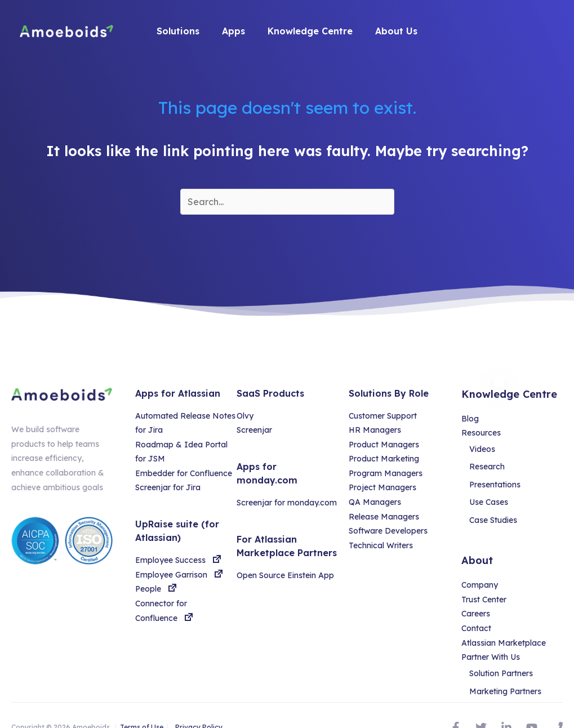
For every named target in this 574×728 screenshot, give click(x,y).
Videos (486, 449)
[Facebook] (456, 704)
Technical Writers (381, 545)
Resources (481, 433)
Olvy (245, 416)
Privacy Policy (199, 705)
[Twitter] (481, 704)
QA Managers (375, 502)
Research (490, 464)
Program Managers (386, 473)
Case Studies (497, 507)
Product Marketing (384, 459)
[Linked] (506, 704)
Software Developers (388, 531)
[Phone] (557, 704)
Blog (470, 419)
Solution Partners (504, 657)
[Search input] (287, 202)
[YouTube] (532, 704)
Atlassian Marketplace (504, 627)
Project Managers (382, 487)
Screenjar (254, 430)
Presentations (498, 478)
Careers (476, 598)
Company (480, 569)
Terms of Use (142, 705)
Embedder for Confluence (184, 473)
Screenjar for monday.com (287, 503)
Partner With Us (491, 641)
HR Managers (375, 430)
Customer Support (383, 416)
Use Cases (492, 492)
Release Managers (384, 517)
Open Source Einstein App (285, 575)
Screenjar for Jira (168, 487)
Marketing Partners (509, 672)
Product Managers (384, 445)
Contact (476, 612)
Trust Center (484, 583)
